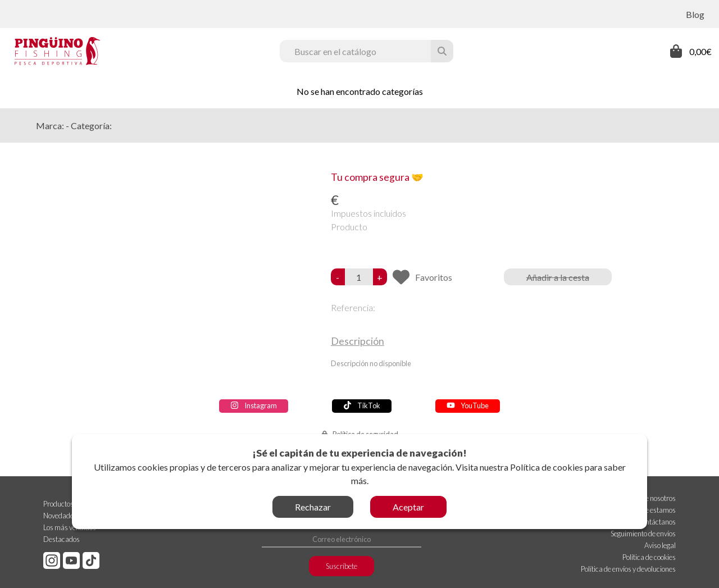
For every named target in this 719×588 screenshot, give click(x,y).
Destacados (62, 539)
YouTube (468, 405)
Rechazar (313, 507)
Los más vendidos (70, 527)
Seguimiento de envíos (643, 534)
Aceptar (408, 507)
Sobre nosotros (654, 498)
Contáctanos (656, 522)
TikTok (362, 405)
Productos (58, 504)
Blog (695, 14)
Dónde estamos (652, 510)
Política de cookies (547, 467)
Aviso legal (660, 545)
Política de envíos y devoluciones (628, 569)
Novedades (60, 516)
